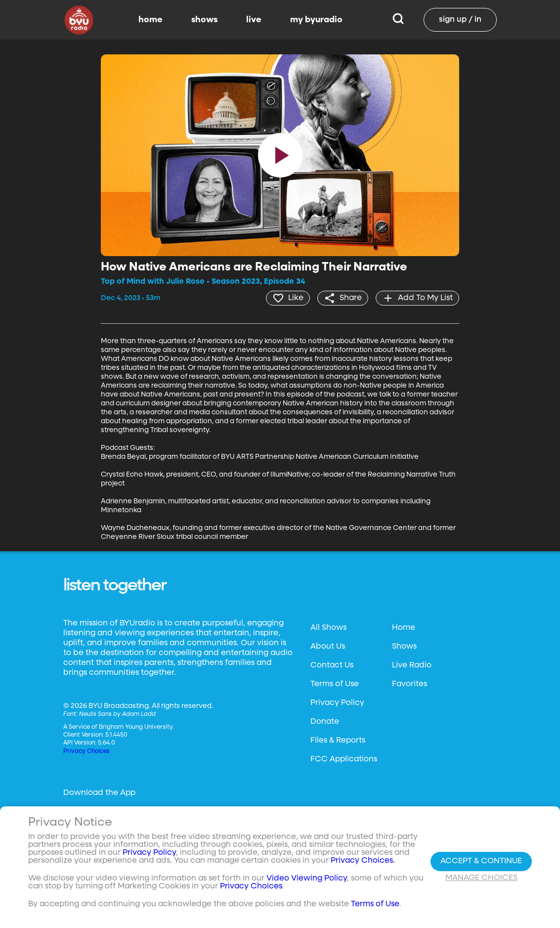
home (151, 20)
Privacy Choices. (363, 861)
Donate (325, 722)
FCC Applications (344, 759)
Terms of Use (335, 684)
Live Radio (412, 665)
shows (204, 20)
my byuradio (316, 20)
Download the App (99, 793)
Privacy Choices (86, 751)
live (254, 20)
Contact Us (332, 665)
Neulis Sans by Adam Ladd (117, 714)
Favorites (409, 684)
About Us (328, 647)
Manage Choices (481, 878)
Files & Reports (338, 741)
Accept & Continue (481, 861)
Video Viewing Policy (307, 879)
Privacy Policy (337, 703)
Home (404, 628)
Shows (404, 647)
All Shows (328, 628)
